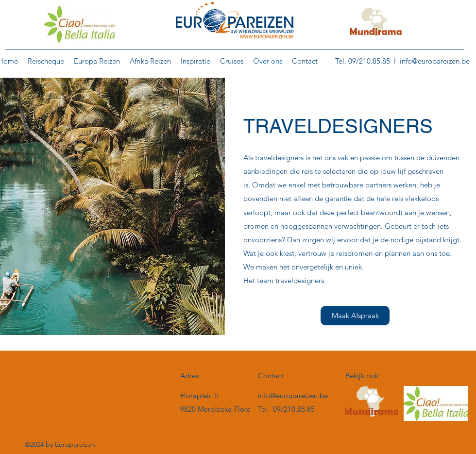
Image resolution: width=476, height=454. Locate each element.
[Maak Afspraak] (355, 316)
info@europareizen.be (435, 61)
